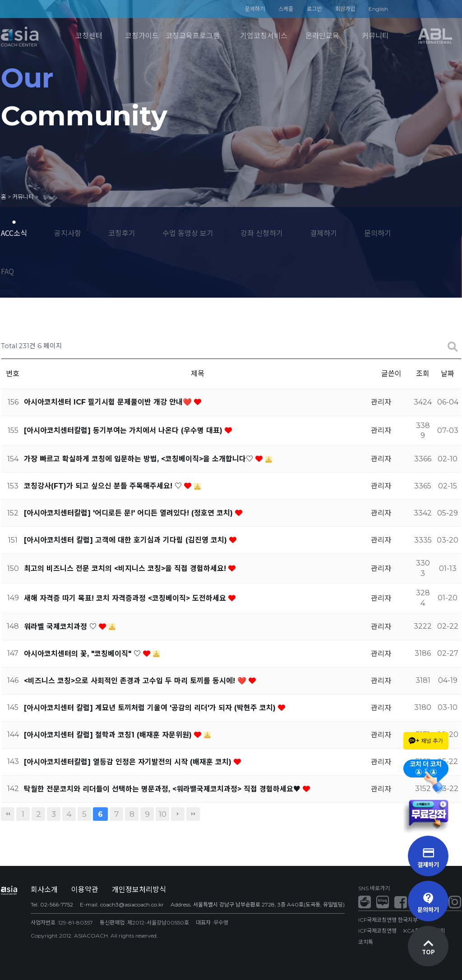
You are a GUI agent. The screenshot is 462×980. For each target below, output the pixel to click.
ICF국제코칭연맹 (377, 931)
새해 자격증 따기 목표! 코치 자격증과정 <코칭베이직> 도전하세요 (126, 598)
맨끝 (193, 814)
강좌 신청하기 (262, 233)
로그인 (314, 9)
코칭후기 (122, 233)
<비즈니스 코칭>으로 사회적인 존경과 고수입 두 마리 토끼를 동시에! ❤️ (136, 681)
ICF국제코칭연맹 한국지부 (388, 920)
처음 (8, 814)
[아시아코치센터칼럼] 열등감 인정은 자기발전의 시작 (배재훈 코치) (129, 762)
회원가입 (345, 9)
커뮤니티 (375, 36)
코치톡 (366, 942)
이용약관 (85, 890)
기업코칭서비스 (264, 36)
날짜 (448, 374)
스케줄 (286, 9)
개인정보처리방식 (139, 890)
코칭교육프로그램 (193, 36)
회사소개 (44, 890)
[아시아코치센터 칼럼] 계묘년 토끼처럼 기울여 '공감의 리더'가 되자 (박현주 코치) (151, 708)
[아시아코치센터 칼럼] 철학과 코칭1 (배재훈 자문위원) (109, 735)
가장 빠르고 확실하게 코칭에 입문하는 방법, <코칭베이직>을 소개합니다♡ (140, 459)
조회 (423, 374)
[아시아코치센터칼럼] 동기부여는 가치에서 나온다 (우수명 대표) (124, 430)
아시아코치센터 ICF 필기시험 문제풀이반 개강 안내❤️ (109, 402)
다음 (178, 814)
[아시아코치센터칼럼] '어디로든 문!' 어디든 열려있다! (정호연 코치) (129, 513)
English (378, 9)
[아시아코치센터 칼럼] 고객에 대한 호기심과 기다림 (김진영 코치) (127, 540)
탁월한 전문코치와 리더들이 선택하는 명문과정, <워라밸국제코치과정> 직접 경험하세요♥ (163, 789)
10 (163, 814)
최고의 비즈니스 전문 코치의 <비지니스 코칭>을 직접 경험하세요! (126, 568)
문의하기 (255, 9)
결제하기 (323, 233)
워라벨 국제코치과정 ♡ (61, 627)
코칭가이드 (142, 36)
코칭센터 (89, 36)
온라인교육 (322, 36)
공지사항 (68, 233)
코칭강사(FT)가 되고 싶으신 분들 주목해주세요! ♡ (104, 486)
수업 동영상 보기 (188, 233)
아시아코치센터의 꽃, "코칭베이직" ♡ (83, 654)
